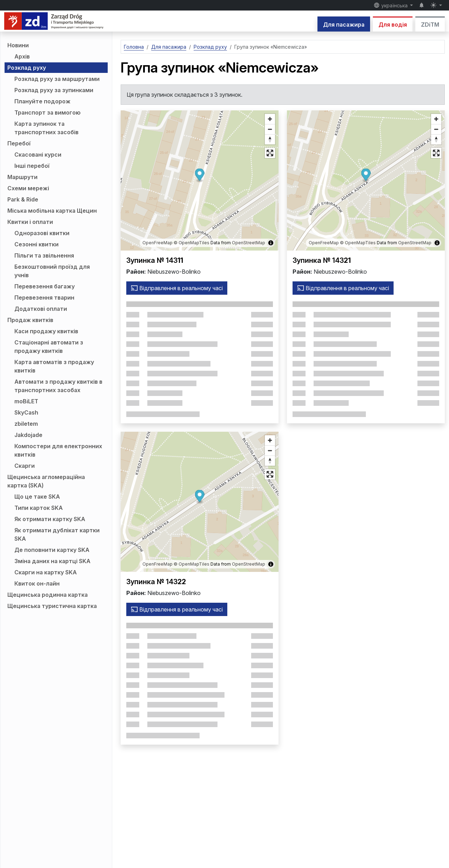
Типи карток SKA (39, 508)
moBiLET (26, 401)
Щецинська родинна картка (48, 595)
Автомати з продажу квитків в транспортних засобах (58, 386)
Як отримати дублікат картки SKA (57, 534)
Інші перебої (32, 166)
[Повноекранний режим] (270, 153)
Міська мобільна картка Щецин (52, 211)
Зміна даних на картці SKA (52, 561)
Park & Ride (23, 199)
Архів (22, 56)
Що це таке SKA (37, 497)
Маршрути (22, 177)
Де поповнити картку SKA (52, 550)
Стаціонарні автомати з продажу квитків (49, 347)
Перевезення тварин (44, 298)
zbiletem (26, 424)
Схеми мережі (28, 188)
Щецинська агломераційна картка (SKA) (46, 481)
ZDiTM (430, 25)
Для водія (393, 25)
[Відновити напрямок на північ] (270, 139)
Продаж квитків (30, 320)
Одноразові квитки (42, 233)
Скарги (25, 466)
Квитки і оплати (30, 222)
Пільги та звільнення (44, 255)
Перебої (19, 143)
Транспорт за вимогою (48, 112)
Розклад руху (27, 68)
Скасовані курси (38, 155)
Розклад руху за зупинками (54, 90)
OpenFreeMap (158, 243)
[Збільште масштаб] (270, 119)
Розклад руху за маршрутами (57, 79)
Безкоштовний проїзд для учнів (52, 271)
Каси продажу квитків (46, 331)
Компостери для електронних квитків (58, 450)
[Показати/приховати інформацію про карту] (271, 243)
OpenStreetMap (249, 243)
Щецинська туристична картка (52, 606)
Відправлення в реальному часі (177, 288)
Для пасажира (344, 25)
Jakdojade (28, 435)
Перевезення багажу (45, 286)
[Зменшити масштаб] (270, 129)
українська (391, 5)
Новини (18, 45)
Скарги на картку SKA (46, 572)
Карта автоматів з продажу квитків (54, 366)
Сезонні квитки (36, 244)
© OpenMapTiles (192, 243)
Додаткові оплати (41, 309)
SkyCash (26, 412)
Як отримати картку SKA (50, 519)
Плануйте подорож (42, 101)
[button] (200, 176)
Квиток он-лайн (37, 583)
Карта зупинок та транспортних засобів (46, 128)
